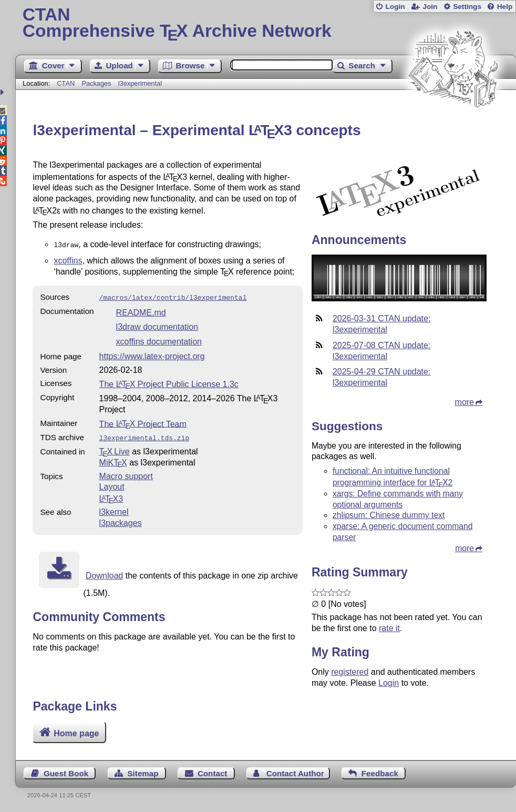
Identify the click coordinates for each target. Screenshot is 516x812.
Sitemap (143, 773)
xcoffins (68, 260)
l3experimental (140, 83)
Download (104, 572)
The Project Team (143, 422)
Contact (213, 773)
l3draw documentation (157, 325)
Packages (97, 83)
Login (395, 7)
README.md (141, 311)
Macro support (126, 473)
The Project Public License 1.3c (169, 382)
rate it (389, 628)
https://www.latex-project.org (152, 354)
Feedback (380, 773)
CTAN (66, 83)
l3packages (121, 520)
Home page (76, 733)
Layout (112, 484)
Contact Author (295, 773)
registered (350, 672)
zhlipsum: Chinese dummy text (389, 515)
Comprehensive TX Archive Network (266, 24)
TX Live (115, 448)
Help (505, 7)
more (465, 402)
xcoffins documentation (159, 339)
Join (430, 7)
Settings (467, 7)
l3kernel (114, 509)
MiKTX (113, 459)
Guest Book (66, 773)
